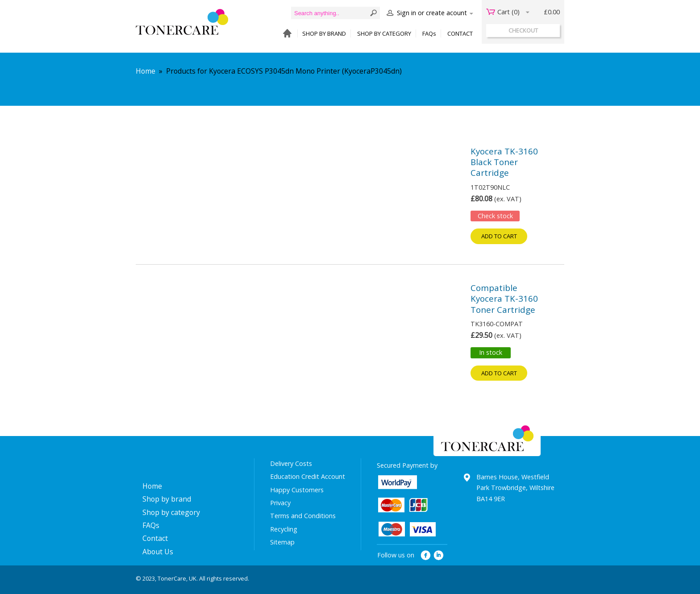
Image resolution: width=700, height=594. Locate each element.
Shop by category (171, 512)
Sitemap (282, 542)
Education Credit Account (308, 476)
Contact (155, 538)
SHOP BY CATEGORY (384, 33)
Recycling (284, 529)
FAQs (429, 33)
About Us (158, 552)
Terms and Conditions (303, 516)
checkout (523, 30)
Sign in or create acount (432, 13)
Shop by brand (167, 499)
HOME (285, 34)
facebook (426, 555)
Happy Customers (297, 490)
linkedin (439, 555)
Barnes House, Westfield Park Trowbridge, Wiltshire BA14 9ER (515, 488)
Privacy (280, 503)
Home (146, 71)
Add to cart (499, 236)
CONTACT (460, 33)
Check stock (495, 216)
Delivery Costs (291, 463)
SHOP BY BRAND (324, 33)
